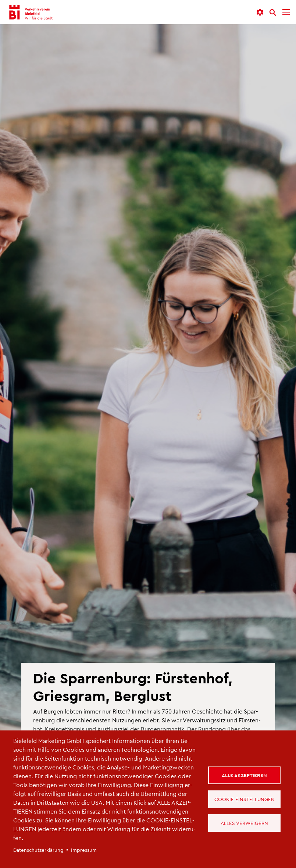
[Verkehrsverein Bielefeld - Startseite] (32, 12)
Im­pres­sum (84, 850)
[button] (260, 12)
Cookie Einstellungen (245, 799)
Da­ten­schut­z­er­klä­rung (38, 850)
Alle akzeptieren (244, 775)
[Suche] (273, 13)
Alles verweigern (244, 823)
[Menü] (286, 12)
